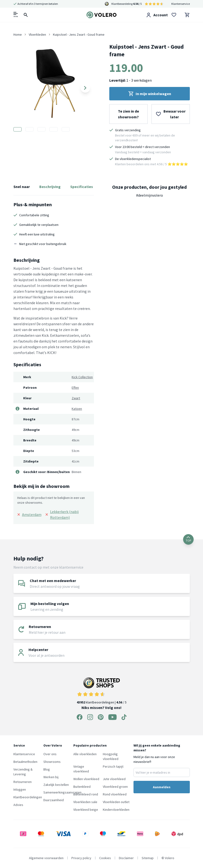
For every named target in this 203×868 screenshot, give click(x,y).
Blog (47, 769)
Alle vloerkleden (85, 754)
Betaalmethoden (25, 762)
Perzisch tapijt (113, 766)
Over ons (50, 754)
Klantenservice (181, 4)
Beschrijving (50, 187)
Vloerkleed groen (115, 787)
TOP (188, 539)
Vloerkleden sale (85, 802)
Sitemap (148, 858)
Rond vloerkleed (115, 794)
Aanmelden (162, 787)
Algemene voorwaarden (46, 858)
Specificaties (82, 187)
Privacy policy (81, 858)
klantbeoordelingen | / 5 (102, 691)
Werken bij (51, 777)
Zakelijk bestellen (56, 785)
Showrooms (52, 762)
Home (18, 34)
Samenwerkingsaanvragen (62, 792)
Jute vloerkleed (114, 779)
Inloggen (20, 789)
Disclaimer (126, 858)
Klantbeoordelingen (28, 797)
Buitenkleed (82, 787)
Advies (18, 805)
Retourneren (23, 782)
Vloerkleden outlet (116, 802)
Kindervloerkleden (116, 810)
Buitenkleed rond (86, 794)
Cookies (105, 858)
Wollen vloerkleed (86, 779)
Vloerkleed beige (86, 810)
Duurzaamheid (54, 800)
